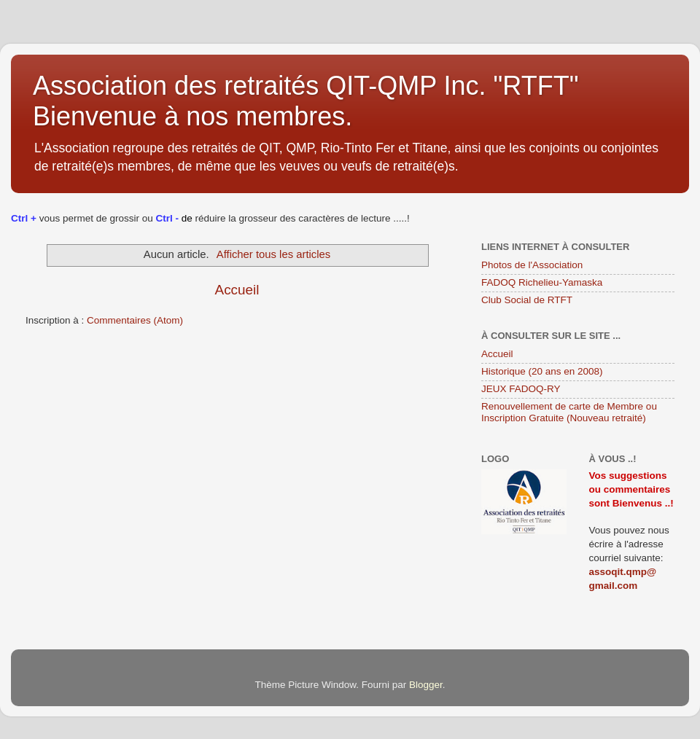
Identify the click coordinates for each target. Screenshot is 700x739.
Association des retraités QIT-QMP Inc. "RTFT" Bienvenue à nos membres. (306, 101)
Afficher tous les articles (273, 254)
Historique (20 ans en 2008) (542, 371)
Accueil (237, 290)
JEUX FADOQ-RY (521, 389)
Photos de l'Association (532, 265)
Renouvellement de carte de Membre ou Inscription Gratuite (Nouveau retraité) (569, 412)
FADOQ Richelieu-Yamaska (542, 282)
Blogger (426, 685)
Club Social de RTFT (527, 300)
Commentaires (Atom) (135, 320)
